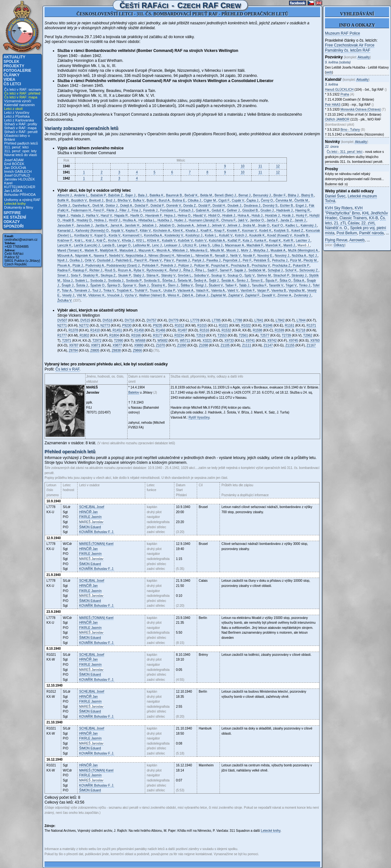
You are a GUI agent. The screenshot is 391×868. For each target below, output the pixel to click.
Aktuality (14, 57)
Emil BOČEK (14, 164)
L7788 (238, 320)
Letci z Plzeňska (17, 116)
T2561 (243, 335)
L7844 (301, 320)
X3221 (207, 341)
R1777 (62, 335)
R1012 (179, 325)
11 (260, 166)
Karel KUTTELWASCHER (20, 185)
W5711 (185, 341)
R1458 (139, 330)
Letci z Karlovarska (19, 120)
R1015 (202, 325)
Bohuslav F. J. (97, 532)
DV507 (62, 320)
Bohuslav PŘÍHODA (20, 195)
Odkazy (12, 222)
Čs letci (12, 84)
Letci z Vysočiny (17, 113)
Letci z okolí (13, 109)
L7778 (195, 320)
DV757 (151, 320)
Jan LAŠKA (13, 191)
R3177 (158, 335)
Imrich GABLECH (18, 171)
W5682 (162, 341)
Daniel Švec (335, 196)
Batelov (133, 392)
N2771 (62, 325)
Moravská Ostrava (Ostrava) (361, 109)
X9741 (250, 341)
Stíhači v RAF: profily (21, 124)
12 (278, 166)
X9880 (139, 345)
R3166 (136, 335)
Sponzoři (14, 226)
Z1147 (268, 345)
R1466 (160, 330)
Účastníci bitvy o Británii (17, 138)
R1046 (268, 325)
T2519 (201, 335)
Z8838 (116, 351)
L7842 (280, 320)
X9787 (74, 345)
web (329, 72)
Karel (96, 544)
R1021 (224, 325)
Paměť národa (372, 233)
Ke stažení (15, 217)
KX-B (373, 218)
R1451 (117, 330)
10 (242, 166)
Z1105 (225, 345)
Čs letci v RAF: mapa (21, 97)
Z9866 (137, 351)
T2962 (308, 335)
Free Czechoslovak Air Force (350, 45)
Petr (333, 105)
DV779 (174, 320)
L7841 (259, 320)
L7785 (216, 320)
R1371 (311, 325)
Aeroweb (357, 240)
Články (12, 75)
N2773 (105, 325)
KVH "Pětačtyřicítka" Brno (344, 211)
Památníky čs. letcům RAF (348, 50)
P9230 (127, 325)
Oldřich (337, 119)
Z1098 (204, 345)
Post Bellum (347, 233)
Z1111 (246, 345)
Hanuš (339, 90)
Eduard (90, 527)
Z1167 (311, 345)
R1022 (246, 325)
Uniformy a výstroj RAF (22, 200)
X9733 (229, 341)
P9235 (158, 325)
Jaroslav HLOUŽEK (20, 179)
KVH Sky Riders (339, 208)
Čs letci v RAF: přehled (22, 93)
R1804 (114, 335)
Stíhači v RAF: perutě (21, 132)
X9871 (96, 345)
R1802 (84, 335)
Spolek (11, 62)
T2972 (97, 341)
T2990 (119, 341)
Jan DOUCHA (15, 168)
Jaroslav (91, 522)
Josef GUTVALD (17, 175)
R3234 (179, 335)
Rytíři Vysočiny (199, 417)
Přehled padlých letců (21, 143)
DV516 (108, 320)
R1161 (290, 325)
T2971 (67, 341)
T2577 (265, 335)
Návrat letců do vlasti (21, 155)
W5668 (140, 341)
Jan (88, 512)
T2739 (287, 335)
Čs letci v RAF (67, 369)
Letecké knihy (15, 204)
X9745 (293, 341)
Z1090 (182, 345)
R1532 (226, 330)
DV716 (130, 320)
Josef (92, 507)
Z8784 (73, 351)
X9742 (272, 341)
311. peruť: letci (16, 147)
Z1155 (290, 345)
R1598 (258, 330)
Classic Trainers (353, 218)
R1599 (279, 330)
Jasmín (90, 517)
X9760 (315, 341)
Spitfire (12, 213)
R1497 (183, 330)
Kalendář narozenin (19, 105)
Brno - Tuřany (350, 130)
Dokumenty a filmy (19, 207)
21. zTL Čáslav (347, 223)
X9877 (117, 345)
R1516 (204, 330)
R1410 (95, 330)
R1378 (73, 330)
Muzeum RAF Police (342, 33)
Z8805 (95, 351)
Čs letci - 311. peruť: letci (345, 152)
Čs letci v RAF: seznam (22, 89)
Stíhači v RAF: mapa (20, 128)
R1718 (300, 330)
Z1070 (160, 345)
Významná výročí (18, 101)
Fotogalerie (17, 71)
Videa (9, 79)
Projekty (14, 66)
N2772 (84, 325)
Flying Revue (336, 240)
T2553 (222, 335)
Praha (345, 94)
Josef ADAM (14, 160)
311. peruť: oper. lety (20, 151)
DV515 (85, 320)
